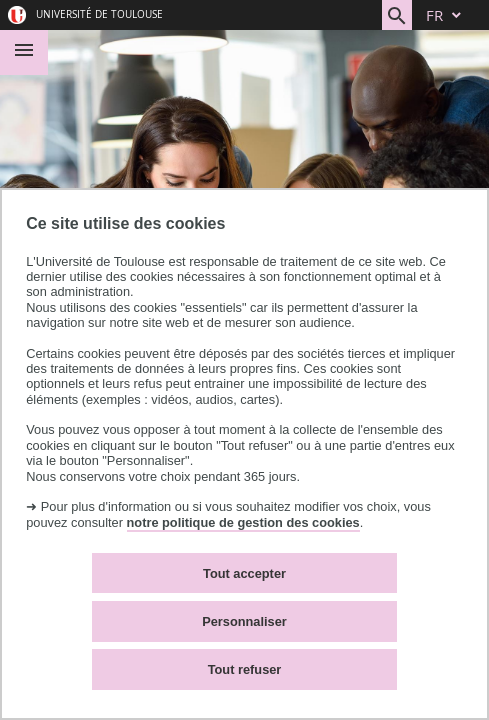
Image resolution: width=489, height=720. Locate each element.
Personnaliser (244, 621)
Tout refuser (245, 669)
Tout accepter (244, 573)
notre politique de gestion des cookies (243, 522)
